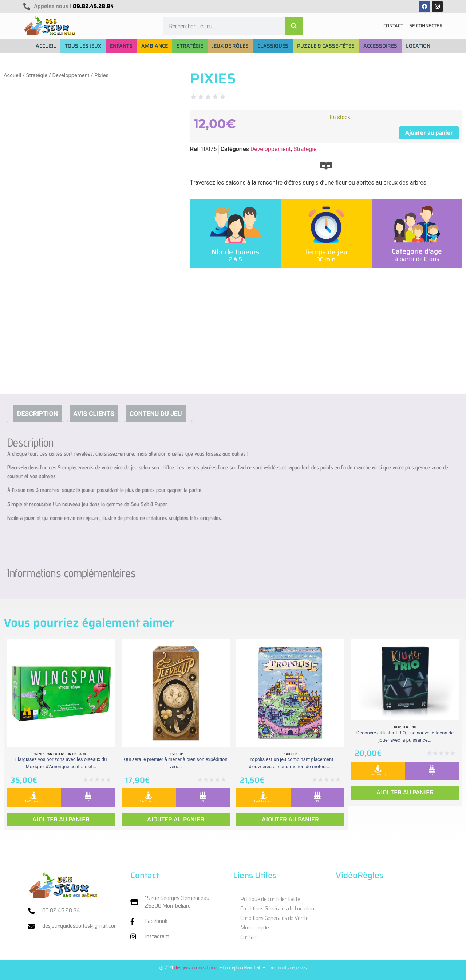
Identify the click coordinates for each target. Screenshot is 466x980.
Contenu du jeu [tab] (156, 414)
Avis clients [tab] (94, 414)
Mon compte (255, 928)
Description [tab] (37, 414)
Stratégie (37, 75)
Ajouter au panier (429, 133)
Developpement (71, 75)
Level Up (176, 754)
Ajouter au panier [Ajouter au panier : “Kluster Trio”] (405, 792)
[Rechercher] (294, 26)
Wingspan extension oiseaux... (61, 754)
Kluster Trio (405, 727)
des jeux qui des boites (196, 967)
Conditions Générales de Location (277, 909)
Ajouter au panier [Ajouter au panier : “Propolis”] (290, 819)
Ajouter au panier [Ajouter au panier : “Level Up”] (176, 819)
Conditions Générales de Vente (274, 918)
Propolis (291, 754)
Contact (249, 937)
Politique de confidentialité (270, 899)
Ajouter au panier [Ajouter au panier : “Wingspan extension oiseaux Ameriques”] (61, 819)
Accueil (12, 75)
